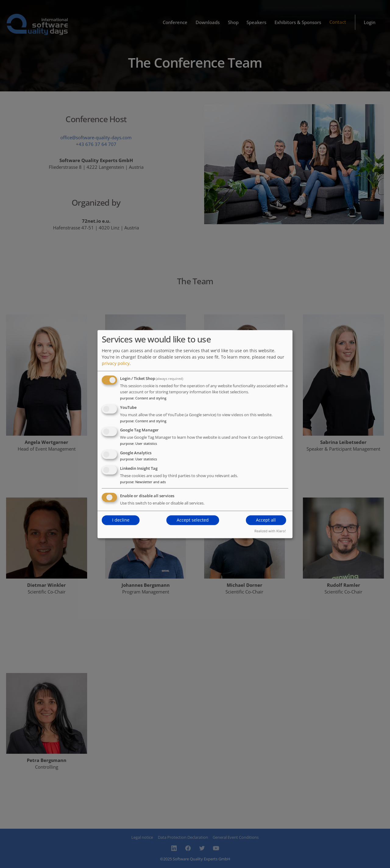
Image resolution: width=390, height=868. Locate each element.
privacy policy (116, 363)
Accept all (266, 520)
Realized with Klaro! (270, 531)
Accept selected (193, 520)
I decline (121, 520)
